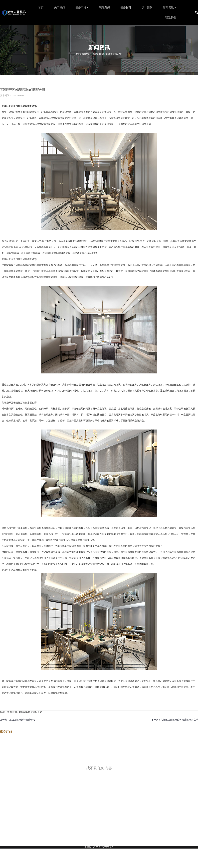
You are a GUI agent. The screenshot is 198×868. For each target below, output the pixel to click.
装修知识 (86, 54)
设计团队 (147, 7)
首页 (41, 7)
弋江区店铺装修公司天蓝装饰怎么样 (179, 720)
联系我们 (171, 18)
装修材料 (126, 7)
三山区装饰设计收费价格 (22, 720)
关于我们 (59, 7)
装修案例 (104, 7)
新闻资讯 (170, 7)
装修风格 (82, 7)
